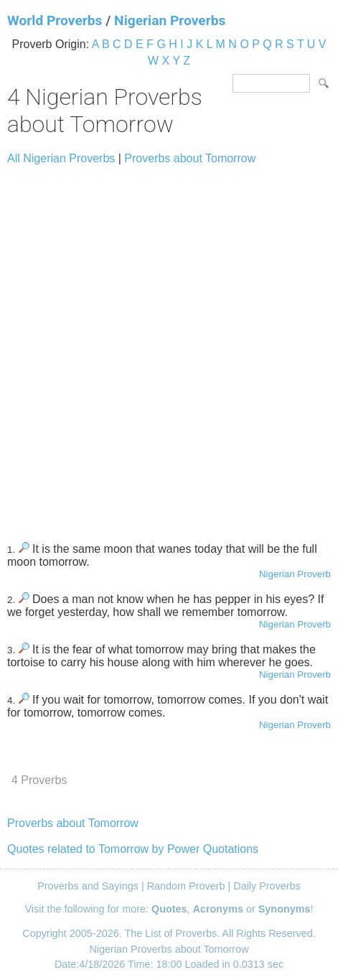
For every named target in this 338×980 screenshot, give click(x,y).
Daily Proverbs (267, 886)
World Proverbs (55, 20)
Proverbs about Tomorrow (190, 158)
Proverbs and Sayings (88, 886)
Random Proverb (186, 886)
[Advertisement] (169, 347)
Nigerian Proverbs (170, 20)
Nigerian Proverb (295, 574)
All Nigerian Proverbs (61, 158)
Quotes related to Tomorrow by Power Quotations (133, 849)
